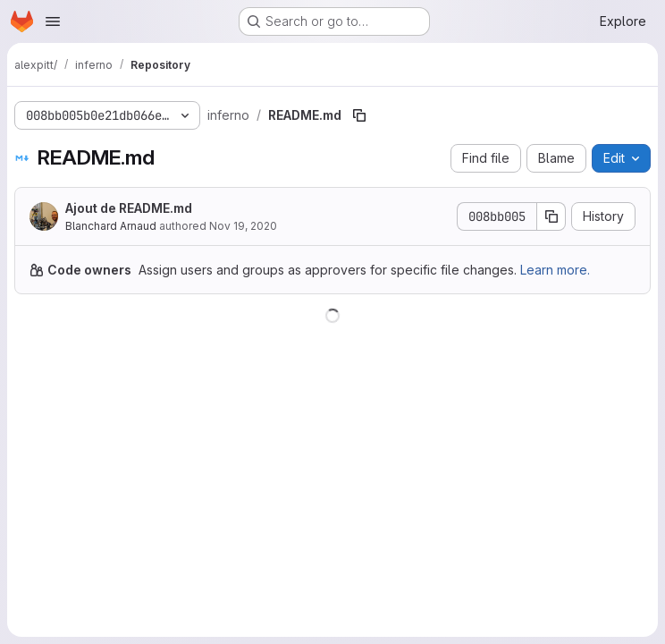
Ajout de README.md (129, 208)
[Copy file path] (359, 115)
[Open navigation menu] (53, 21)
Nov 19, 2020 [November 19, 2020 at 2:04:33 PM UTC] (243, 226)
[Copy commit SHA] (551, 216)
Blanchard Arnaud (111, 226)
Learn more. (555, 270)
